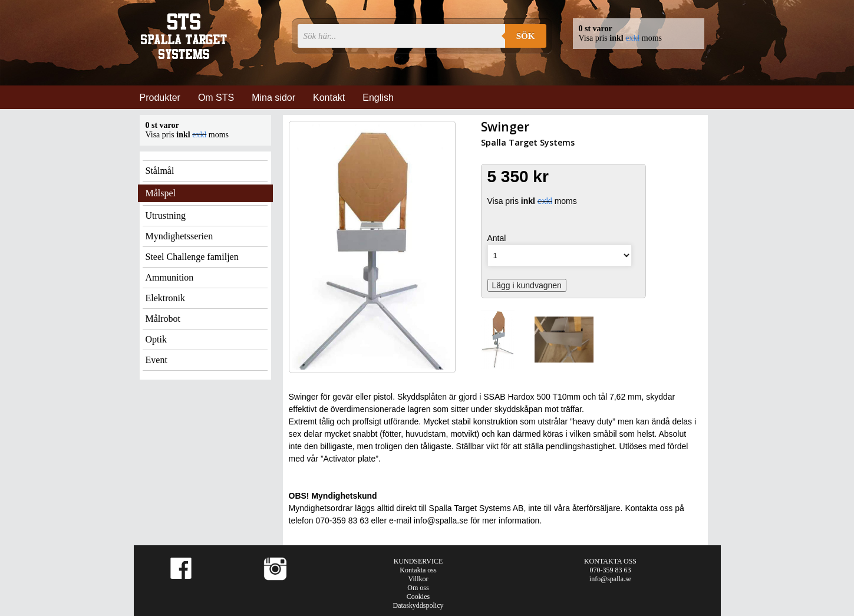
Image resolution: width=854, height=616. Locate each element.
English (378, 98)
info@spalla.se (610, 579)
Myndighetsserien (179, 236)
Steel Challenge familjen (192, 257)
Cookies (418, 597)
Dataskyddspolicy (418, 605)
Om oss (418, 588)
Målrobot (163, 319)
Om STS (216, 98)
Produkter (160, 98)
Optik (156, 339)
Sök (526, 36)
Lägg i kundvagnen (527, 285)
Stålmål (160, 171)
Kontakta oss (418, 570)
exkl (632, 38)
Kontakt (329, 98)
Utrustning (166, 215)
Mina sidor (273, 98)
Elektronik (166, 298)
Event (156, 360)
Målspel (161, 193)
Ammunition (170, 277)
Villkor (418, 579)
